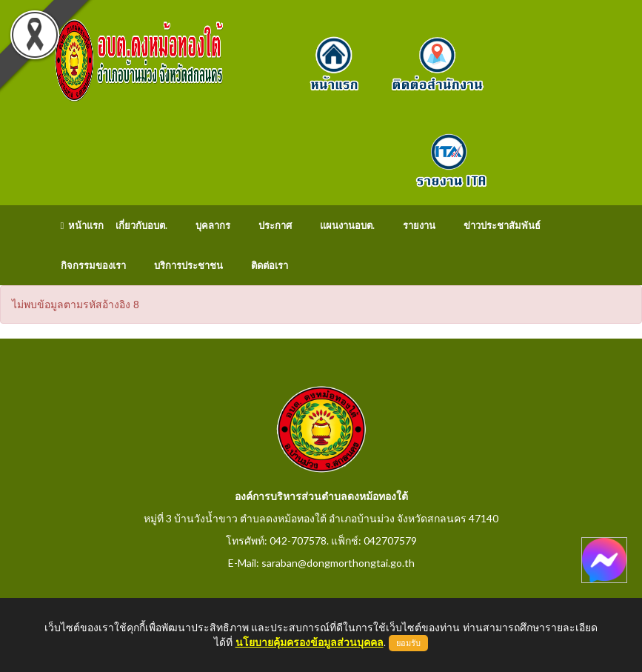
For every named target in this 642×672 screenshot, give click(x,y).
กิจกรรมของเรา (93, 265)
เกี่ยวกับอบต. (141, 225)
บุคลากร (213, 225)
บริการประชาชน (188, 265)
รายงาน (419, 225)
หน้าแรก (83, 225)
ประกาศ (275, 225)
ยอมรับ (408, 643)
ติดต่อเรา (270, 265)
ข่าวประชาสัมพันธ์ (502, 225)
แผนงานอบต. (347, 225)
